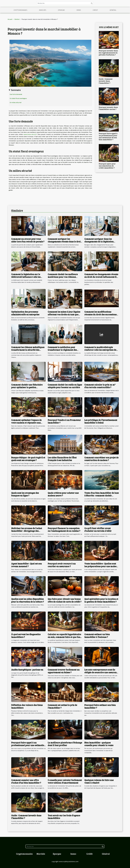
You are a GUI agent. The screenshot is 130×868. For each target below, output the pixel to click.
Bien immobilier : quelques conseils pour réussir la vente (99, 744)
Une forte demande (16, 94)
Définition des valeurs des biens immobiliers (27, 706)
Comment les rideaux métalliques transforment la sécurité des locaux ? (28, 350)
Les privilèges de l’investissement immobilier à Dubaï (101, 421)
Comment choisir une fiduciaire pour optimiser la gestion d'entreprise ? (27, 387)
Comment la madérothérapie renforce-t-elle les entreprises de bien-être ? (100, 350)
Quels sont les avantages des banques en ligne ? (25, 494)
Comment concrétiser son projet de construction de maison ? (101, 459)
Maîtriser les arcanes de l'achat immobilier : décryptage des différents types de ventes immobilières (27, 532)
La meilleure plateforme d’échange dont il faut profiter (65, 744)
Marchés (43, 10)
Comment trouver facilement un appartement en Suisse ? (64, 671)
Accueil (10, 19)
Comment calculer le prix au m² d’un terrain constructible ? (100, 386)
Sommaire (16, 90)
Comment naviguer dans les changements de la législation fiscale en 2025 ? (99, 242)
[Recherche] (65, 3)
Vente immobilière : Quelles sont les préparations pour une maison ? (101, 566)
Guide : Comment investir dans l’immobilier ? (106, 81)
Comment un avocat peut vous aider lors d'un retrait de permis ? (28, 240)
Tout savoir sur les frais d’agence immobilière (64, 817)
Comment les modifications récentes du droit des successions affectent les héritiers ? (100, 314)
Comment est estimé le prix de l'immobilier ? (62, 706)
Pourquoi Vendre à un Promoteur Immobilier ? (64, 421)
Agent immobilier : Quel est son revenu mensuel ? (26, 565)
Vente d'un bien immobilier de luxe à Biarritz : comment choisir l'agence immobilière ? (102, 496)
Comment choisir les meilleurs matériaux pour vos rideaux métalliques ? (63, 277)
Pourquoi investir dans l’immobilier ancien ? (108, 108)
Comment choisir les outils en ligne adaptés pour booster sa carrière (65, 386)
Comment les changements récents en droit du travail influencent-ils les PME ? (101, 277)
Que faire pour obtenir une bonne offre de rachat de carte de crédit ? (65, 600)
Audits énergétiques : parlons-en (27, 670)
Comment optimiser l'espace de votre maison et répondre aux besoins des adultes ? (26, 423)
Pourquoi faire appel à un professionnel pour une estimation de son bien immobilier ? (108, 136)
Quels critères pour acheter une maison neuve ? (63, 494)
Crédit (95, 10)
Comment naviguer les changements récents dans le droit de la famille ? (65, 242)
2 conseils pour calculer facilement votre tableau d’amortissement (65, 781)
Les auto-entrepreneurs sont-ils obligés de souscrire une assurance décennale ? (101, 672)
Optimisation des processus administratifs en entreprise (25, 313)
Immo (79, 10)
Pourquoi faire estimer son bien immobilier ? (100, 706)
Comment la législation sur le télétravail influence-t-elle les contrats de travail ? (26, 277)
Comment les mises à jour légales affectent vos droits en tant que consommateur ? (64, 314)
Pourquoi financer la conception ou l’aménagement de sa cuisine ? (64, 530)
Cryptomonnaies (20, 10)
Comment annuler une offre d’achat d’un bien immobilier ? (26, 781)
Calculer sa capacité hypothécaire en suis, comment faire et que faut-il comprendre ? (65, 637)
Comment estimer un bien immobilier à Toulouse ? (97, 636)
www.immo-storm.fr (30, 134)
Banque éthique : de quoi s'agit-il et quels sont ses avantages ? (28, 459)
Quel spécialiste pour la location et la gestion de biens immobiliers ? (101, 600)
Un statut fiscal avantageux (18, 98)
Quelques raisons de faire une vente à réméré (99, 781)
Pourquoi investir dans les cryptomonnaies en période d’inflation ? (108, 53)
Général (113, 10)
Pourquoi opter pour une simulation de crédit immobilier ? (107, 166)
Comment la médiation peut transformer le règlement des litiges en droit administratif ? (63, 350)
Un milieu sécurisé (16, 102)
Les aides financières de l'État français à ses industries (62, 459)
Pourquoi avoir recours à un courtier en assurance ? (62, 565)
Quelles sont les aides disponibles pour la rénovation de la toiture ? (28, 600)
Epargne (61, 10)
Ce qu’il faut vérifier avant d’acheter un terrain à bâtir (98, 530)
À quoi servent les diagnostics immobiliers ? (26, 636)
